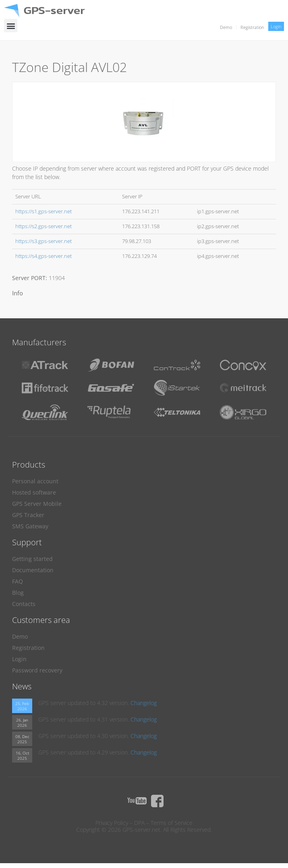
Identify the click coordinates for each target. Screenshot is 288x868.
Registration (252, 27)
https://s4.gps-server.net (44, 256)
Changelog (144, 703)
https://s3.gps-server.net (44, 241)
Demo (226, 27)
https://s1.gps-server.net (44, 211)
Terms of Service (172, 823)
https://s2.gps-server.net (44, 226)
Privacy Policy (112, 823)
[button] (11, 26)
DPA (139, 823)
